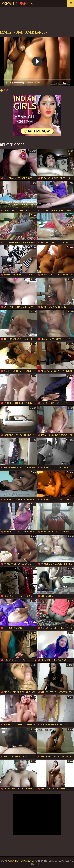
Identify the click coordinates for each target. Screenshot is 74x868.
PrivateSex (17, 3)
